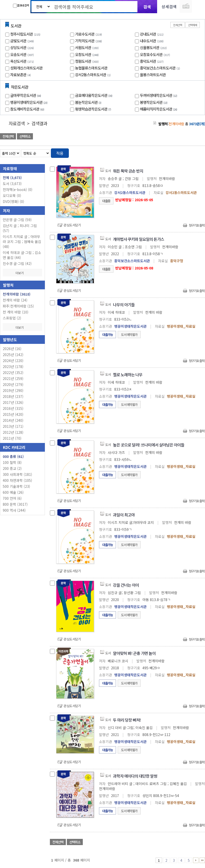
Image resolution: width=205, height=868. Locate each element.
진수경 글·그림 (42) (17, 263)
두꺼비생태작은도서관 (159, 95)
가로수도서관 (85, 34)
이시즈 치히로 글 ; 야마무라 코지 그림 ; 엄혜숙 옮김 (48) (22, 242)
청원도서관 (83, 61)
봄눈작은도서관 (89, 102)
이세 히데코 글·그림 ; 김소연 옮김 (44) (22, 255)
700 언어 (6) (12, 498)
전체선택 (178, 25)
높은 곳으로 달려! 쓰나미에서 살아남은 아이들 (149, 445)
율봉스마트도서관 (153, 75)
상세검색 (169, 6)
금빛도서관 (18, 41)
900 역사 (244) (14, 510)
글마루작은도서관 (26, 95)
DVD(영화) (13, 201)
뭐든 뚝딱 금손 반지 (128, 171)
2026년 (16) (12, 349)
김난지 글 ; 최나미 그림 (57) (20, 228)
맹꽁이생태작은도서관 (29, 102)
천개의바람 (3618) (17, 294)
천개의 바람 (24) (15, 300)
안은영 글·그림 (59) (17, 220)
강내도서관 (148, 34)
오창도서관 (83, 54)
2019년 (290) (13, 390)
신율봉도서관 (150, 47)
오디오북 (12, 195)
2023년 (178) (13, 367)
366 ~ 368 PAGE (202, 860)
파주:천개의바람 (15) (18, 306)
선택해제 (193, 25)
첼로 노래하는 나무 (128, 374)
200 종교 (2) (12, 468)
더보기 (22, 273)
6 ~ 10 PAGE (196, 860)
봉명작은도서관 (154, 102)
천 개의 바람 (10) (16, 312)
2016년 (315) (13, 408)
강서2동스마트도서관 (91, 75)
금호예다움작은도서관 (94, 95)
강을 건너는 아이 (126, 585)
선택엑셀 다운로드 (188, 137)
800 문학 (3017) (15, 504)
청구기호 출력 (197, 225)
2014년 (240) (13, 420)
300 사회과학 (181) (17, 474)
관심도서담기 (72, 225)
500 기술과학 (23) (16, 486)
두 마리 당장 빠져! (127, 720)
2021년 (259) (13, 378)
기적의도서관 (85, 41)
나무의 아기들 (124, 305)
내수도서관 (148, 41)
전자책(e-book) (18, 189)
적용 (60, 153)
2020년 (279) (13, 384)
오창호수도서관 (151, 54)
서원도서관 (83, 47)
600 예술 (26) (13, 492)
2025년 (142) (13, 355)
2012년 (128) (13, 432)
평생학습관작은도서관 (94, 109)
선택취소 (25, 136)
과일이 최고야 (124, 515)
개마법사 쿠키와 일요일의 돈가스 (139, 239)
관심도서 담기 (116, 137)
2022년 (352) (13, 372)
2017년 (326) (13, 402)
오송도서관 (18, 54)
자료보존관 (18, 75)
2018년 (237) (13, 396)
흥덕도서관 (148, 61)
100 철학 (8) (12, 462)
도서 (12, 184)
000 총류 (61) (13, 456)
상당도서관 (18, 47)
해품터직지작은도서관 (159, 109)
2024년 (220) (13, 361)
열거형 (191, 152)
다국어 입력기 (186, 6)
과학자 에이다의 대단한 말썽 (135, 776)
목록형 (198, 152)
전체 (12, 178)
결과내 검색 (21, 5)
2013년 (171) (13, 426)
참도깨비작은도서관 (28, 109)
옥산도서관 (18, 61)
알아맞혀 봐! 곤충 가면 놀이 (134, 653)
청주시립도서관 (22, 34)
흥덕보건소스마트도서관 (158, 68)
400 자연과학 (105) (17, 480)
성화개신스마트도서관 (26, 68)
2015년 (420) (13, 414)
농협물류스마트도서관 (91, 68)
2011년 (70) (12, 438)
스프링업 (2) (12, 318)
